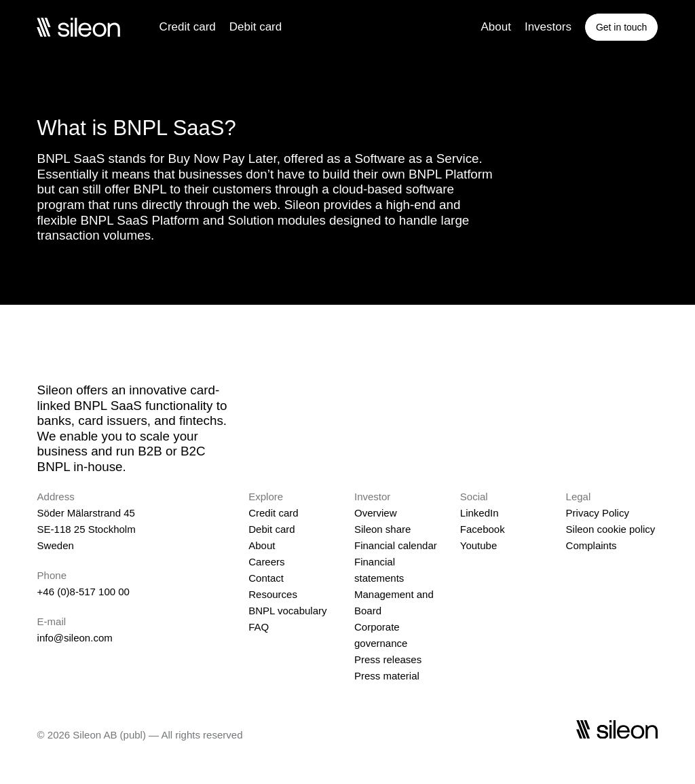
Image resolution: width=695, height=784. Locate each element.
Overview (376, 513)
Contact (266, 578)
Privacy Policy (598, 513)
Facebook (483, 529)
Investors (548, 27)
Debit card (256, 27)
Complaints (591, 545)
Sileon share (382, 529)
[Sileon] (78, 27)
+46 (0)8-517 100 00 (83, 592)
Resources (273, 594)
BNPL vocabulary (287, 611)
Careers (266, 562)
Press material (387, 676)
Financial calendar (396, 545)
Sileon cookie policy (611, 529)
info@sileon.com (75, 638)
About (495, 27)
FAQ (259, 627)
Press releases (388, 659)
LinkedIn (480, 513)
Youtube (479, 545)
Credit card (188, 27)
